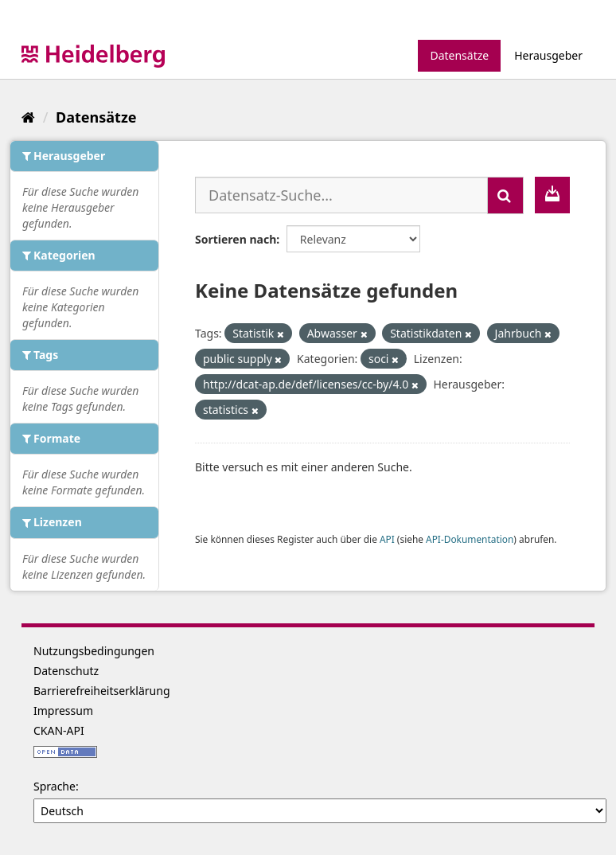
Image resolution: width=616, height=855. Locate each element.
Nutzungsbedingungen (94, 651)
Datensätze (459, 55)
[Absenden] (505, 195)
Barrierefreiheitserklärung (102, 691)
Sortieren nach (236, 239)
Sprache (55, 786)
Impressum (63, 711)
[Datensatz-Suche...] (341, 195)
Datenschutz (66, 671)
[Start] (28, 117)
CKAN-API (59, 730)
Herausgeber (548, 55)
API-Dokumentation (470, 539)
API (387, 539)
